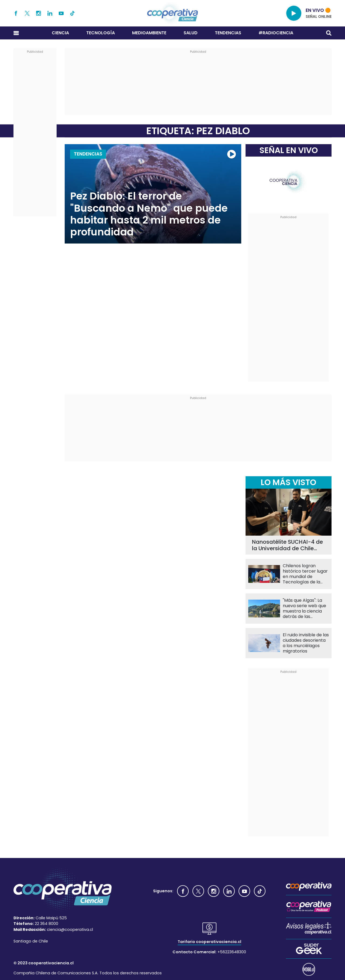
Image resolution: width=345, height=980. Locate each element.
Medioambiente (149, 33)
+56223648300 (232, 952)
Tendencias (228, 33)
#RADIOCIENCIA (276, 33)
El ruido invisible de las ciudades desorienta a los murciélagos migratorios (306, 643)
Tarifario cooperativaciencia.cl (209, 942)
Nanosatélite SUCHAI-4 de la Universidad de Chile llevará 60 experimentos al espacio (288, 545)
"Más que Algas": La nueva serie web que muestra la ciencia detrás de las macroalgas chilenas (305, 609)
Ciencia (60, 33)
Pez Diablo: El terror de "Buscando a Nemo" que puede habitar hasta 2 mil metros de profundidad (149, 214)
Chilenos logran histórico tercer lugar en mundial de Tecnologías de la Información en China (306, 574)
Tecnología (101, 33)
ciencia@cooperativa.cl (70, 930)
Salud (191, 33)
